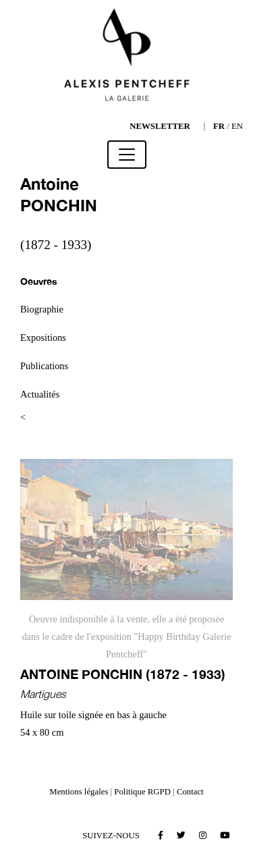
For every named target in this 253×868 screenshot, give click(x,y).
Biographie (42, 309)
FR (219, 126)
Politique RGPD (142, 792)
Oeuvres (39, 281)
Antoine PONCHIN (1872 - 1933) (123, 674)
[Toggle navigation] (127, 155)
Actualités (40, 394)
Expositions (43, 337)
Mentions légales (79, 792)
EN (237, 126)
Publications (44, 366)
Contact (190, 792)
